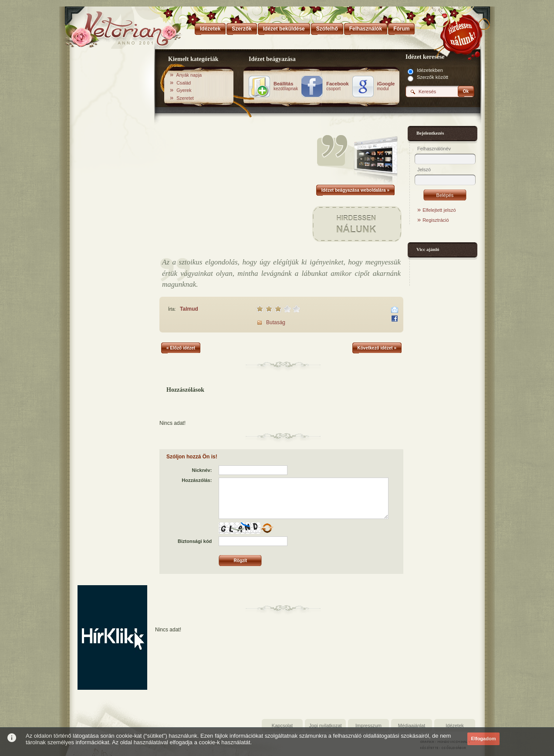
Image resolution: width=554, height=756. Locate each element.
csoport (337, 86)
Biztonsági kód (195, 541)
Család (184, 83)
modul (386, 86)
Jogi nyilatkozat (325, 725)
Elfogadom (484, 739)
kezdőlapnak (286, 86)
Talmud (189, 309)
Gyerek (184, 90)
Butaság (276, 322)
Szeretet (185, 98)
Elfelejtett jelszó (439, 210)
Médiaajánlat (412, 725)
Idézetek (455, 725)
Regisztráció (436, 220)
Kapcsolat (282, 725)
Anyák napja (189, 75)
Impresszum (368, 725)
